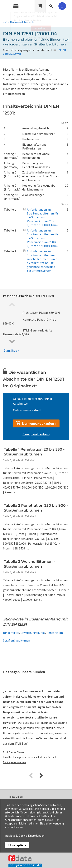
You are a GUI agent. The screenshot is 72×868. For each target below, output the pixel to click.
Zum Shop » (11, 350)
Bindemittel (11, 633)
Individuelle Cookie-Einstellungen (25, 836)
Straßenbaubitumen (17, 640)
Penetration (55, 633)
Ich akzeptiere (17, 845)
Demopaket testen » (36, 434)
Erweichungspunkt (33, 633)
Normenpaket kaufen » (36, 423)
